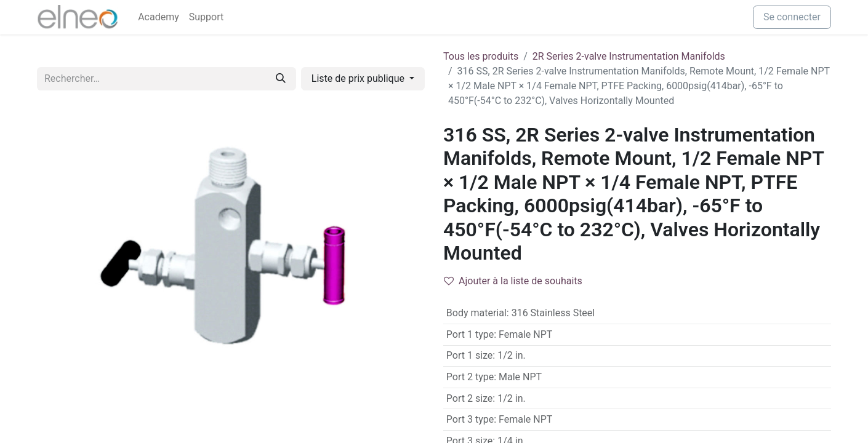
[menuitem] (159, 17)
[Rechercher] (281, 79)
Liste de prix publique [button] (359, 78)
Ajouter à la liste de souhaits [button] (513, 281)
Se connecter (792, 17)
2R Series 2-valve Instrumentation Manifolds (629, 56)
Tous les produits (481, 56)
